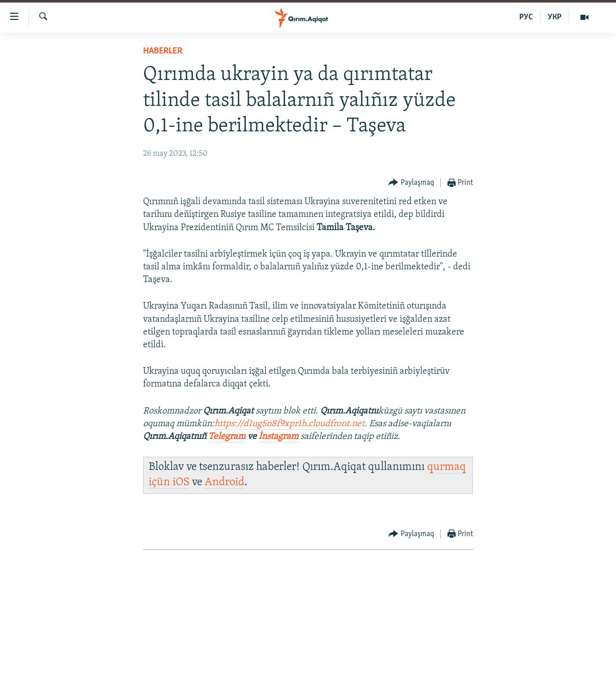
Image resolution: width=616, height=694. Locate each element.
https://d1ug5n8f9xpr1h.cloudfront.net (289, 424)
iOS (181, 482)
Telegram (227, 437)
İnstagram (279, 437)
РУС (526, 17)
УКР (555, 17)
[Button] (411, 183)
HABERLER (163, 51)
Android (225, 482)
